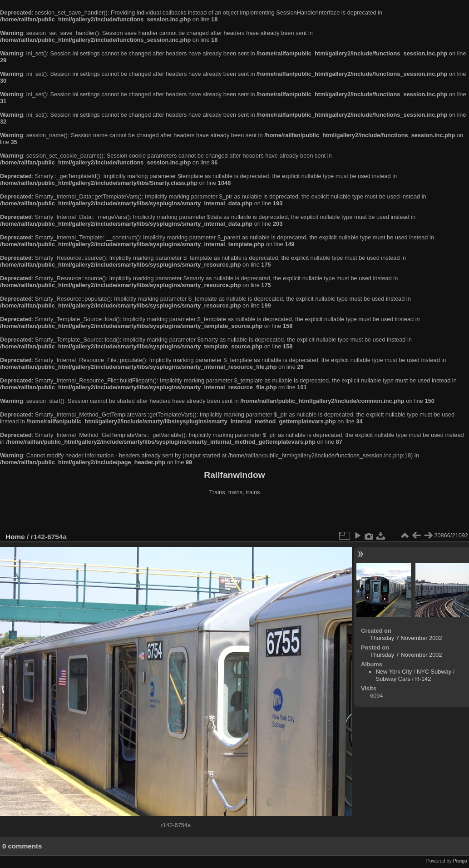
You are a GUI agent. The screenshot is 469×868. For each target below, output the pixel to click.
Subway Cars (393, 679)
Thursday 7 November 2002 (406, 638)
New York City (394, 672)
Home (15, 537)
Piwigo (460, 861)
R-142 (423, 679)
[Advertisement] (235, 515)
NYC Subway (434, 672)
